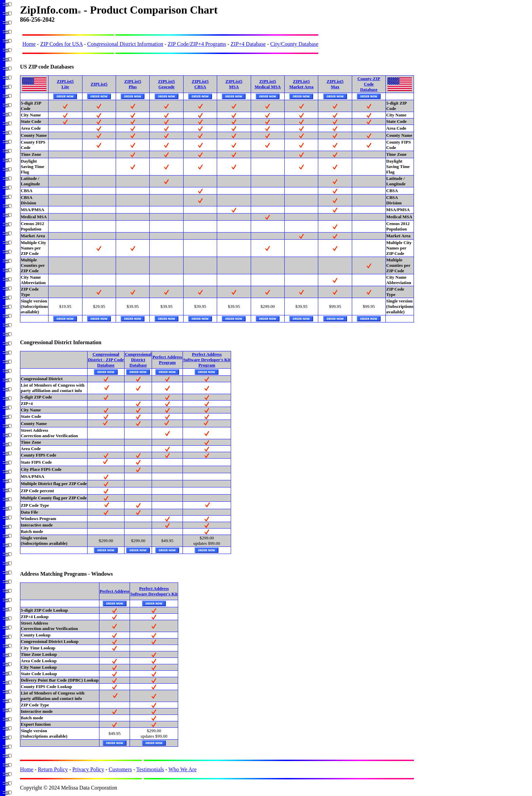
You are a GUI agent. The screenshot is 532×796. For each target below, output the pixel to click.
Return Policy (53, 769)
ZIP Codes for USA (61, 44)
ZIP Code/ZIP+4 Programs (197, 44)
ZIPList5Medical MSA (268, 84)
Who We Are (182, 769)
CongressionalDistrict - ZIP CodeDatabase (106, 360)
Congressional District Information (125, 44)
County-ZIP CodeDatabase (369, 84)
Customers (120, 769)
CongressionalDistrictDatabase (138, 360)
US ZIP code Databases (47, 67)
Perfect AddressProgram (167, 360)
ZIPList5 (99, 84)
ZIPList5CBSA (200, 84)
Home (29, 44)
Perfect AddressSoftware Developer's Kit (154, 591)
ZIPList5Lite (65, 84)
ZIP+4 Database (248, 44)
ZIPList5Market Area (301, 84)
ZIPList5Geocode (167, 84)
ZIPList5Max (335, 84)
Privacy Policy (88, 769)
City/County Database (294, 44)
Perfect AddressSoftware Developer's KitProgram (207, 360)
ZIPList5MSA (234, 84)
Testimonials (150, 769)
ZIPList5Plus (133, 84)
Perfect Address (115, 591)
